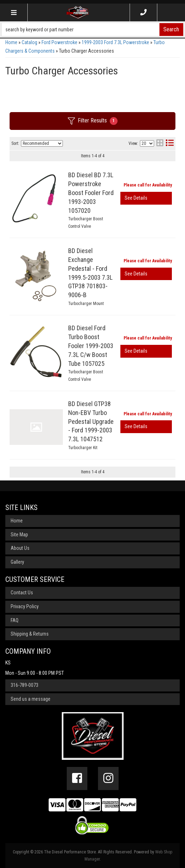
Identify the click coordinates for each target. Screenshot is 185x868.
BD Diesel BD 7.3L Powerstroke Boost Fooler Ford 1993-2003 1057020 (91, 193)
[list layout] (170, 144)
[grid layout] (160, 144)
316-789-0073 (25, 685)
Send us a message (31, 699)
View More (146, 198)
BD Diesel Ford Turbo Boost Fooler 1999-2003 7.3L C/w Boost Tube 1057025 (91, 346)
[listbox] (42, 143)
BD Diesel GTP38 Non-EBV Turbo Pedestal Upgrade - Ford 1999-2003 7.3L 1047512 (91, 421)
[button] (92, 30)
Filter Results (93, 121)
